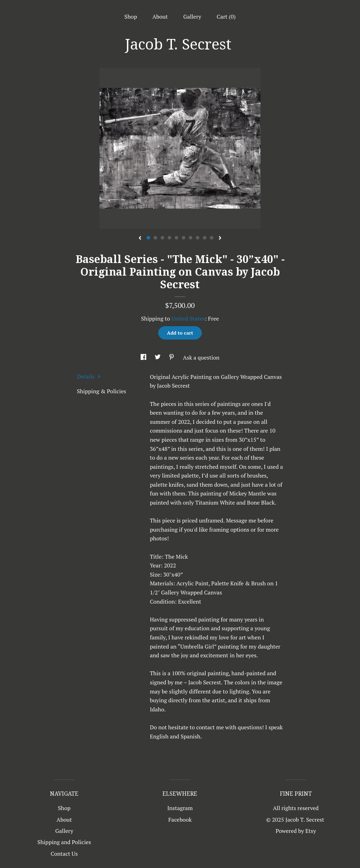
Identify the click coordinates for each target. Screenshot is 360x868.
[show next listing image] (220, 238)
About (160, 17)
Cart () (226, 17)
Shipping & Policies (102, 391)
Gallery (192, 17)
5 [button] (176, 238)
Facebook (180, 820)
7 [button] (191, 238)
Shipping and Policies (64, 842)
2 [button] (155, 238)
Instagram (180, 808)
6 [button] (184, 238)
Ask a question (201, 357)
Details (89, 376)
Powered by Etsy (296, 831)
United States (188, 318)
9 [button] (205, 238)
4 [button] (169, 238)
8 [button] (198, 238)
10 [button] (212, 238)
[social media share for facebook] (144, 357)
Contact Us (64, 854)
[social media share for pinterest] (172, 357)
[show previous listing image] (140, 238)
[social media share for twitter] (158, 357)
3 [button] (162, 238)
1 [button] (148, 238)
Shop (131, 17)
